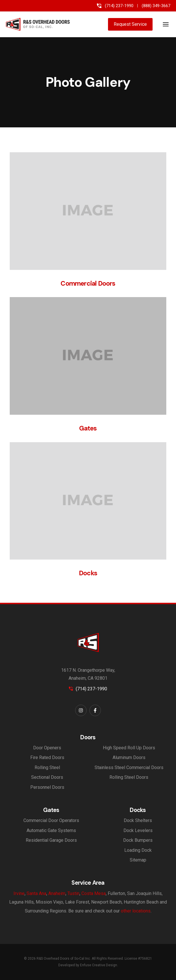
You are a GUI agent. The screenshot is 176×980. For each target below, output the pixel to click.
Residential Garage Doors (51, 840)
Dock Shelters (138, 820)
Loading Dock (138, 850)
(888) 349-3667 (156, 6)
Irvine (19, 893)
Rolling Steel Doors (129, 777)
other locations (136, 911)
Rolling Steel (47, 767)
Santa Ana (36, 893)
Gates (88, 428)
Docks (88, 573)
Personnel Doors (47, 787)
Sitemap (138, 860)
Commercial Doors (88, 283)
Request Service (130, 24)
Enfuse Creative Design (99, 965)
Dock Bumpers (138, 840)
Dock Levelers (138, 830)
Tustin (73, 893)
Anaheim (57, 893)
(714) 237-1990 (119, 6)
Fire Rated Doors (47, 757)
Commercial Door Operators (51, 820)
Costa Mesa (94, 893)
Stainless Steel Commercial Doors (129, 767)
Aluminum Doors (129, 757)
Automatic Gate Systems (51, 830)
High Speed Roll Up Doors (129, 748)
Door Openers (47, 748)
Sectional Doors (47, 777)
